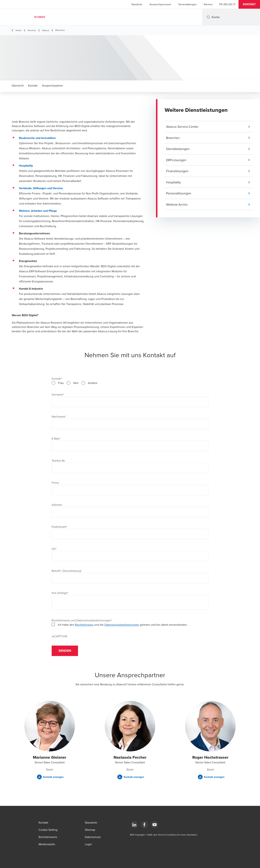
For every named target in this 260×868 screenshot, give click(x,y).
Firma (55, 483)
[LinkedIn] (134, 825)
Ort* (54, 549)
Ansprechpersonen (160, 4)
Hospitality (26, 166)
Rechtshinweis (84, 625)
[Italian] (235, 4)
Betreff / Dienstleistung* (67, 571)
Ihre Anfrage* (60, 593)
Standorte (137, 4)
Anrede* (57, 379)
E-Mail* (56, 439)
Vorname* (58, 394)
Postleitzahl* (59, 527)
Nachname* (59, 416)
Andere (93, 383)
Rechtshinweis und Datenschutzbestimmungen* (82, 620)
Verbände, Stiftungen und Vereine (41, 188)
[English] (226, 4)
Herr (76, 383)
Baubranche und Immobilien (37, 138)
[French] (221, 4)
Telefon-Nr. (58, 461)
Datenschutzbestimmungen (122, 625)
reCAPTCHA (59, 636)
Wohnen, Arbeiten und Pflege (38, 211)
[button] (249, 4)
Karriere (208, 4)
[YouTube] (155, 825)
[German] (230, 4)
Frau (61, 383)
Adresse (57, 505)
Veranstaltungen (188, 4)
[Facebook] (144, 825)
